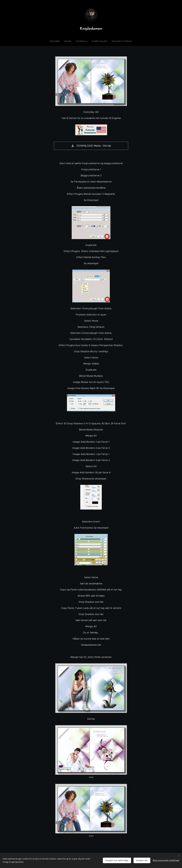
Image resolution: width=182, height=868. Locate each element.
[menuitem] (57, 41)
